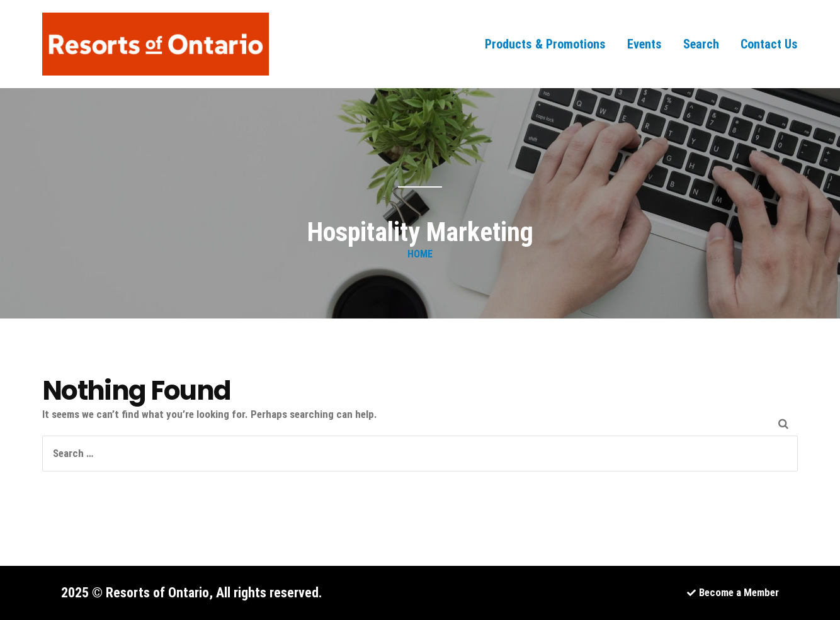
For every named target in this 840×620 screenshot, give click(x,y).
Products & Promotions (545, 44)
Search (701, 44)
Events (644, 44)
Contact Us (769, 44)
